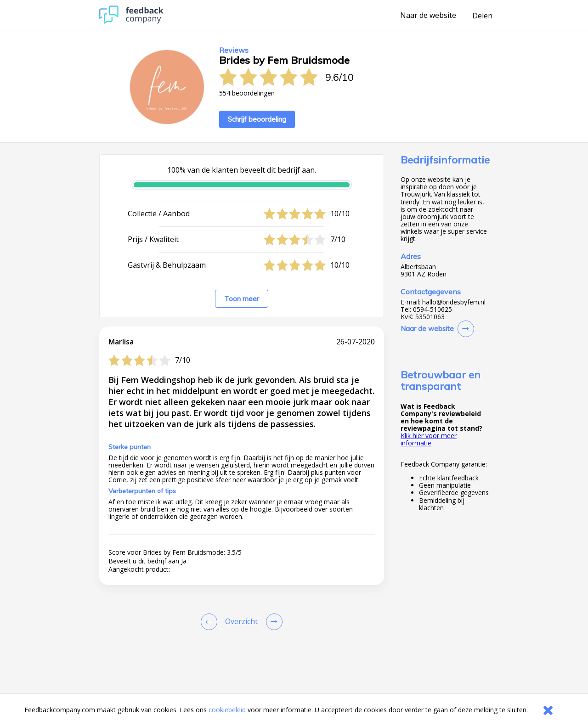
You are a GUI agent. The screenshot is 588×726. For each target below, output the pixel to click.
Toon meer (242, 299)
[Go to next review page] (272, 622)
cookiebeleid (227, 710)
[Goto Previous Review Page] (211, 622)
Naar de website (428, 16)
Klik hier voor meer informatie (429, 439)
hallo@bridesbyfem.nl (454, 302)
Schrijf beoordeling (257, 119)
